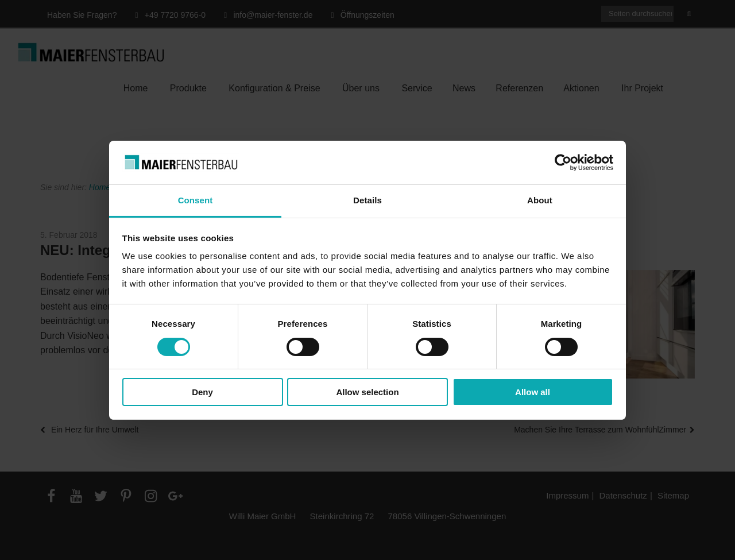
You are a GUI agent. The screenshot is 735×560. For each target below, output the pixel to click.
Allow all (533, 392)
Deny (202, 392)
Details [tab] (367, 200)
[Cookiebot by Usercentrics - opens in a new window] (563, 163)
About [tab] (540, 200)
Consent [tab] (196, 200)
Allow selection (367, 392)
